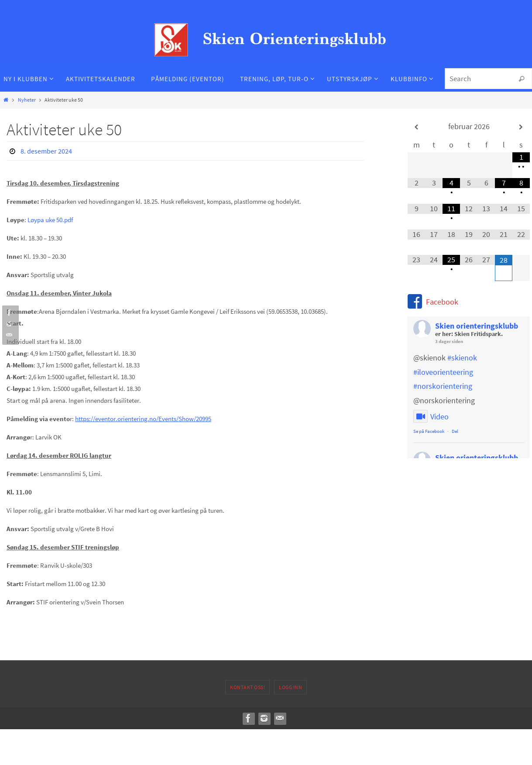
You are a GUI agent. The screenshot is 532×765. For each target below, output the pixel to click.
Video (431, 417)
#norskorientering (443, 386)
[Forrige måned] (416, 127)
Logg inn (290, 687)
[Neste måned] (521, 127)
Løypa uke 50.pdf (50, 220)
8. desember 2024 (46, 151)
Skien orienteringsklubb (477, 326)
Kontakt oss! (247, 687)
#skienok (462, 358)
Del (455, 431)
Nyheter (27, 100)
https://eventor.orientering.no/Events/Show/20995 (143, 419)
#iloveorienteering (443, 372)
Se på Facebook (429, 431)
